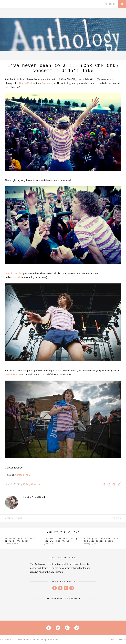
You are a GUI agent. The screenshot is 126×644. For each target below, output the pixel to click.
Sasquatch (48, 83)
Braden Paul (26, 83)
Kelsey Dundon (31, 484)
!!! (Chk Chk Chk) (14, 273)
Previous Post (13, 518)
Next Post (115, 518)
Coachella (17, 277)
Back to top (118, 639)
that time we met (13, 374)
